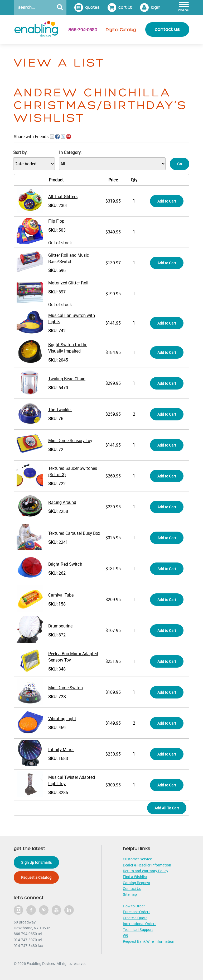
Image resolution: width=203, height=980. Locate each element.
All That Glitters (63, 196)
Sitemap (130, 894)
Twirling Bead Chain (67, 379)
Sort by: (20, 152)
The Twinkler (60, 410)
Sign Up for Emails (36, 862)
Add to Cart (167, 201)
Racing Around (62, 502)
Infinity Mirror (61, 749)
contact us (167, 29)
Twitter (63, 137)
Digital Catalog (121, 30)
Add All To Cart (167, 808)
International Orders (140, 924)
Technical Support (138, 929)
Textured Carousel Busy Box (74, 533)
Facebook (57, 137)
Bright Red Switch (65, 564)
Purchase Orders (137, 912)
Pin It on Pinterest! (69, 137)
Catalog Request (137, 883)
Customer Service (137, 859)
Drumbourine (60, 626)
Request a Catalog (36, 877)
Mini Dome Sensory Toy (70, 440)
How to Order (134, 906)
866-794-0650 (83, 30)
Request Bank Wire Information (149, 941)
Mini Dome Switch (66, 688)
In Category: (70, 152)
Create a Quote (135, 918)
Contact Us (132, 888)
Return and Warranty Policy (146, 871)
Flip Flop (56, 221)
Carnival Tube (61, 595)
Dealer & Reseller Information (147, 865)
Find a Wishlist (135, 877)
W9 (125, 936)
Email (52, 137)
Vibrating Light (62, 719)
